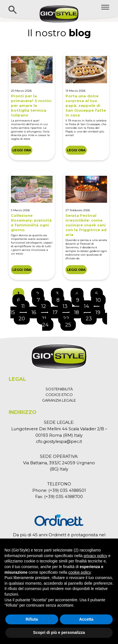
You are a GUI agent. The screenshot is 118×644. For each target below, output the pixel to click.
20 (24, 317)
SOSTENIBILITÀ (59, 389)
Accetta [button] (86, 619)
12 (46, 305)
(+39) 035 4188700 (63, 497)
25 (70, 323)
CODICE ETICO (59, 395)
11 (25, 305)
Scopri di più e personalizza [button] (59, 632)
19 (100, 311)
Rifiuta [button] (32, 619)
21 (46, 317)
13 (67, 305)
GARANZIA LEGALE (59, 400)
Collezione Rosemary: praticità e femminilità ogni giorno (31, 223)
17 (57, 311)
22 (68, 317)
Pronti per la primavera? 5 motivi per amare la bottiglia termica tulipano (31, 105)
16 (36, 311)
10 (101, 299)
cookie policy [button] (79, 572)
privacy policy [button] (96, 556)
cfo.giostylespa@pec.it (59, 442)
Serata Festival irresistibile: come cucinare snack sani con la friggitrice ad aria (86, 225)
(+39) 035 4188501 (67, 490)
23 (91, 317)
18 (79, 311)
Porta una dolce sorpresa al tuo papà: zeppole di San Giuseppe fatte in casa (86, 105)
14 (89, 305)
